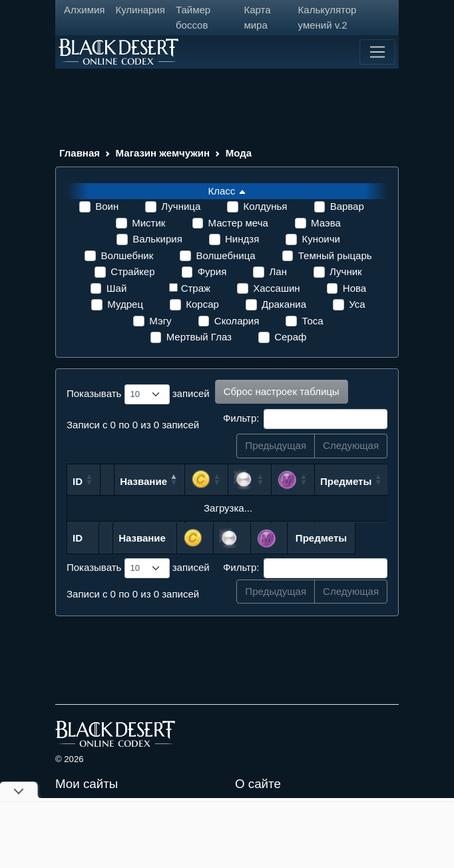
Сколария (237, 321)
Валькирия (157, 239)
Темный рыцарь (335, 255)
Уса (357, 304)
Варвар (347, 206)
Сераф (290, 337)
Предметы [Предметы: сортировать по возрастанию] (346, 481)
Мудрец (125, 304)
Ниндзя (242, 239)
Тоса (312, 321)
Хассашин (276, 288)
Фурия (212, 271)
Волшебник (127, 255)
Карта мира (257, 17)
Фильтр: (305, 419)
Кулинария (140, 10)
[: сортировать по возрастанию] (207, 480)
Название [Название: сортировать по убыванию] (143, 481)
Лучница (181, 206)
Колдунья (265, 206)
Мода (239, 153)
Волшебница (225, 255)
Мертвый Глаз (199, 337)
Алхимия (84, 10)
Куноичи (321, 239)
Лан (278, 271)
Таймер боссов (193, 17)
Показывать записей (138, 394)
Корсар (202, 304)
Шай (116, 288)
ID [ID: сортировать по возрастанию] (78, 481)
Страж (196, 288)
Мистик (148, 223)
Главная (80, 153)
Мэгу (160, 321)
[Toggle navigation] (377, 52)
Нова (354, 288)
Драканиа (284, 304)
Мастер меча (238, 223)
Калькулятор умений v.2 (328, 17)
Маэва (326, 223)
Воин (107, 206)
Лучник (346, 271)
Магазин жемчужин (163, 153)
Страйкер (132, 271)
